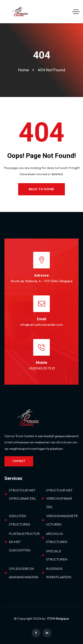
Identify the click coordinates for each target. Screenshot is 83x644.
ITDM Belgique (58, 618)
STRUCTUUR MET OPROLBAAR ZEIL (20, 494)
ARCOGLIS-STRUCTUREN (54, 538)
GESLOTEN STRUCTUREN (17, 520)
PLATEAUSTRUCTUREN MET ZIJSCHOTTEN (22, 542)
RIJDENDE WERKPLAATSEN (56, 573)
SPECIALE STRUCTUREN (54, 555)
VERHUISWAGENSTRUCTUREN (60, 520)
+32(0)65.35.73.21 (42, 368)
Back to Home (41, 189)
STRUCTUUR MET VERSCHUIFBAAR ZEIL (57, 499)
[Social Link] (36, 633)
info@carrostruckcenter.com (42, 325)
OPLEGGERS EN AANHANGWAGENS (21, 573)
